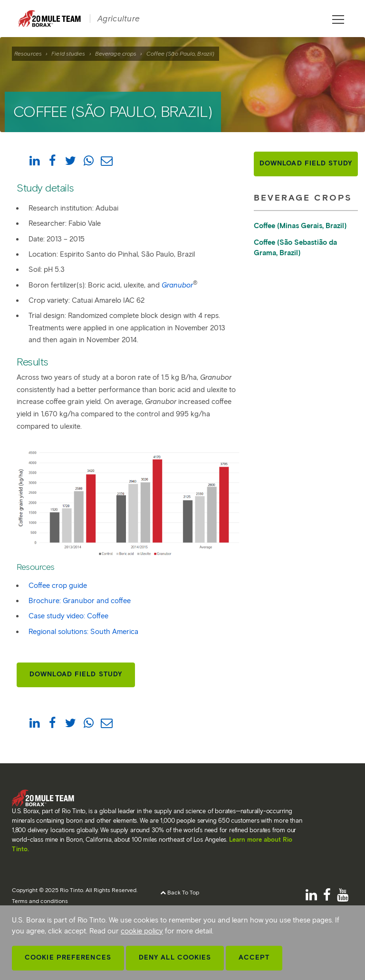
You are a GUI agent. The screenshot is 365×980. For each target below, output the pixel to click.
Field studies (68, 53)
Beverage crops (116, 53)
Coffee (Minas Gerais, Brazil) (300, 226)
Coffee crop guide (58, 586)
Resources (28, 53)
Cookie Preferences (68, 957)
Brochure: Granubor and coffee (80, 601)
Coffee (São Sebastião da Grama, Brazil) (295, 248)
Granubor (177, 285)
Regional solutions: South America (83, 632)
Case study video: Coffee (68, 616)
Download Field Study (76, 674)
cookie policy (142, 931)
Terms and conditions (40, 901)
